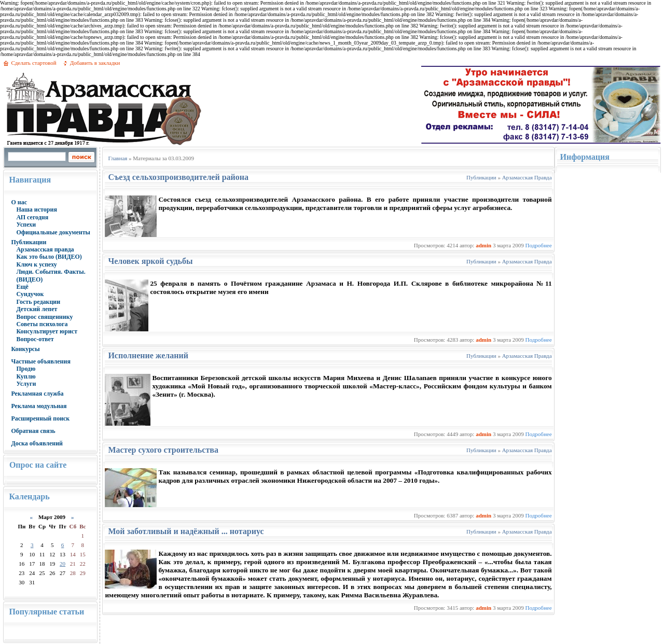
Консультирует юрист (47, 331)
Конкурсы (25, 349)
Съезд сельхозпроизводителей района (178, 177)
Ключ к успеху (36, 264)
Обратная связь (33, 431)
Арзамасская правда (45, 249)
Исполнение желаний (148, 355)
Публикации (29, 242)
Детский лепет (37, 309)
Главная (117, 158)
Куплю (26, 376)
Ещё (22, 287)
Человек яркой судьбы (150, 261)
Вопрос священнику (44, 317)
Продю (26, 369)
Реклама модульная (39, 406)
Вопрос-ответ (35, 339)
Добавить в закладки (95, 63)
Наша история (37, 209)
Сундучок (30, 294)
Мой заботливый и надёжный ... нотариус (186, 531)
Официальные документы (53, 232)
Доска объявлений (37, 443)
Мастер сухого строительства (163, 450)
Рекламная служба (37, 394)
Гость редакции (38, 302)
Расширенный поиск (40, 418)
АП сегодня (32, 217)
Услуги (26, 384)
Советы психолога (42, 324)
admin (483, 245)
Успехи (26, 225)
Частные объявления (41, 361)
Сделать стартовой (33, 63)
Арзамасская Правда (527, 177)
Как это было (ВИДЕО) (49, 257)
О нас (19, 202)
